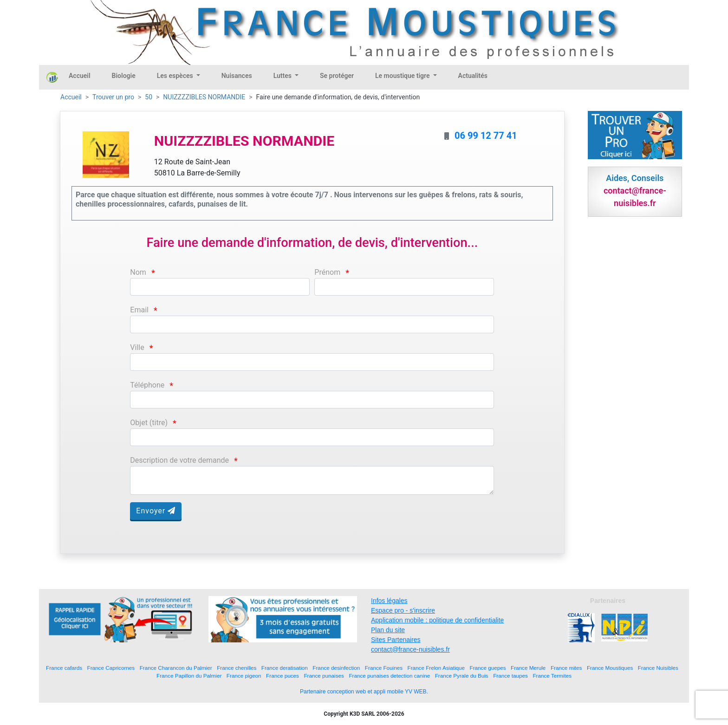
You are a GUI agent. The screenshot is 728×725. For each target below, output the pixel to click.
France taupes (510, 676)
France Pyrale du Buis (462, 676)
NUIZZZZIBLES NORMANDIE (204, 97)
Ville (137, 347)
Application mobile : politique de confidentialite (437, 620)
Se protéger (337, 76)
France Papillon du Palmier (189, 676)
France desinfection (336, 668)
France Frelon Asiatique (436, 668)
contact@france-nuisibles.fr (410, 649)
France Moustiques (610, 668)
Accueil (80, 76)
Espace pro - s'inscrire (403, 610)
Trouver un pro (113, 97)
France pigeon (244, 676)
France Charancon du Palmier (176, 668)
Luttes (283, 76)
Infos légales (389, 601)
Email (139, 310)
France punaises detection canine (389, 676)
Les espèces (176, 76)
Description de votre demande (179, 460)
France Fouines (384, 668)
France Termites (552, 676)
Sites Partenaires (396, 640)
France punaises (324, 676)
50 (149, 97)
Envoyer (156, 511)
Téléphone (147, 385)
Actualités (473, 76)
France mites (566, 668)
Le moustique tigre (403, 76)
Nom (138, 272)
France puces (283, 676)
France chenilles (237, 668)
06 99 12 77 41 (486, 136)
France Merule (528, 668)
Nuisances (237, 76)
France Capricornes (111, 668)
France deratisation (285, 668)
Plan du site (388, 630)
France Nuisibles (658, 668)
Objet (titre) (149, 423)
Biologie (124, 76)
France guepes (488, 668)
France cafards (64, 668)
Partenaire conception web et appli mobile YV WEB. (364, 692)
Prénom (327, 272)
